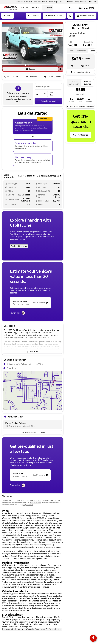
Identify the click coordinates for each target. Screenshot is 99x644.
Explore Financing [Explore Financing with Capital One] (19, 246)
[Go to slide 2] (29, 65)
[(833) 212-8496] (12, 77)
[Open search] (70, 8)
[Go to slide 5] (39, 65)
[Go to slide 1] (25, 65)
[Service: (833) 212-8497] (24, 2)
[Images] (31, 69)
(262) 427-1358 (36, 503)
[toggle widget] (93, 638)
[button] (6, 45)
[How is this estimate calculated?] (81, 107)
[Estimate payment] (48, 101)
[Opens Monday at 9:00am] (77, 2)
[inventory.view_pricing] (81, 72)
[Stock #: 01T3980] (54, 16)
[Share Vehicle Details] (70, 16)
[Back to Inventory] (8, 16)
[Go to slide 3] (32, 65)
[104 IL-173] (92, 2)
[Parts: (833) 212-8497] (40, 2)
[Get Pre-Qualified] (53, 77)
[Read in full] (33, 352)
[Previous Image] (5, 45)
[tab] (71, 51)
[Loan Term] (41, 94)
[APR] (55, 94)
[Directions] (32, 77)
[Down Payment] (48, 86)
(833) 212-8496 (27, 505)
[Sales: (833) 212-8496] (56, 2)
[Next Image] (60, 45)
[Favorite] (34, 16)
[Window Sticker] (86, 16)
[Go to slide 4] (36, 65)
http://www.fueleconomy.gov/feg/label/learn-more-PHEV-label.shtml (32, 629)
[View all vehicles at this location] (33, 432)
